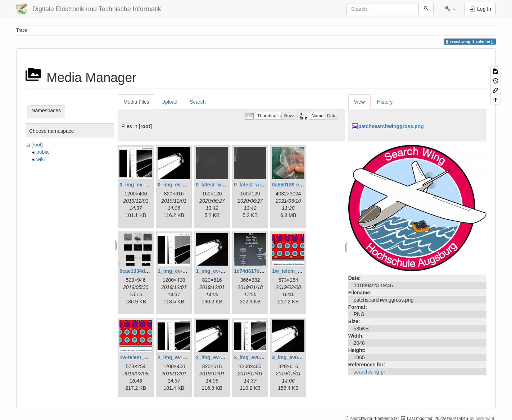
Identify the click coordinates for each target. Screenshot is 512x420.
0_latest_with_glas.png (223, 185)
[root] (37, 145)
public (43, 152)
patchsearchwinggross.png (391, 126)
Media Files (136, 102)
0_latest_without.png (259, 185)
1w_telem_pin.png (294, 271)
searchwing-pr (370, 372)
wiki (40, 159)
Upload (169, 102)
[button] (450, 9)
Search (198, 102)
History (385, 102)
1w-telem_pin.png (141, 357)
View (359, 102)
